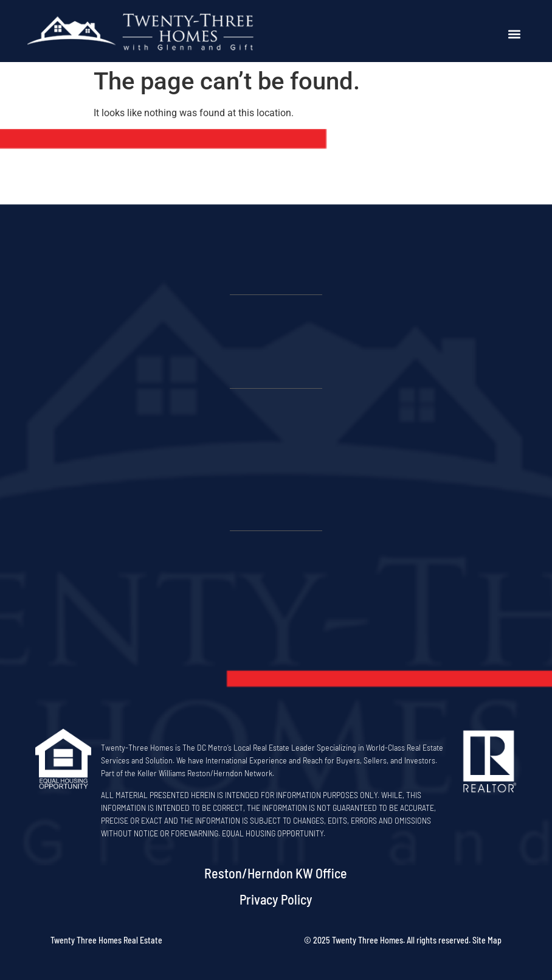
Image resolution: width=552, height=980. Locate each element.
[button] (515, 34)
